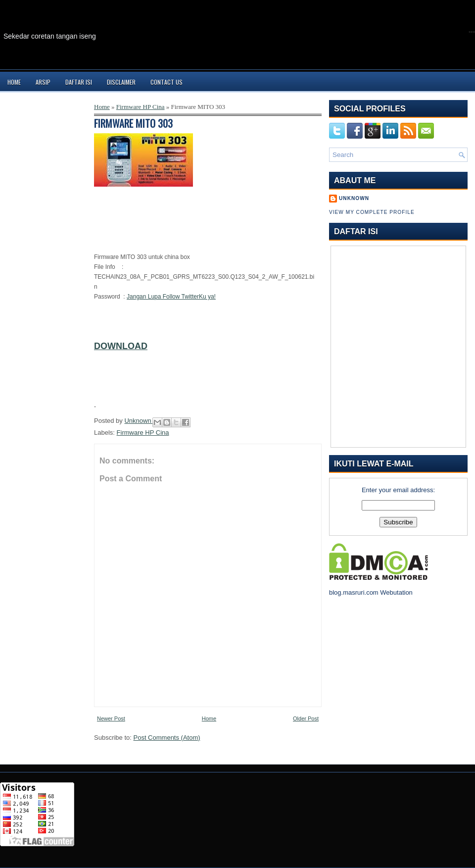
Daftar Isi (79, 82)
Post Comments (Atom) (167, 738)
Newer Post (111, 718)
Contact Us (166, 82)
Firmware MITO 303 (133, 123)
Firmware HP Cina (141, 107)
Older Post (306, 718)
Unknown (139, 421)
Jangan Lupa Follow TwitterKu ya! (171, 297)
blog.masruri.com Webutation (371, 592)
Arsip (43, 82)
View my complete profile (372, 212)
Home (14, 82)
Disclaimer (121, 82)
